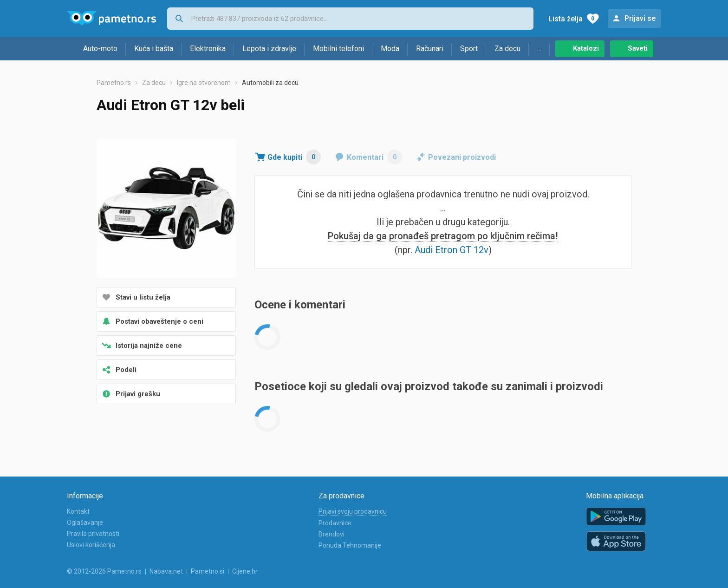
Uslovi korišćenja (91, 545)
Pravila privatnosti (93, 534)
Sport (469, 49)
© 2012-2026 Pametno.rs (104, 571)
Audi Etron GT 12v (452, 250)
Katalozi (586, 48)
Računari (430, 49)
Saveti (638, 48)
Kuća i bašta (154, 49)
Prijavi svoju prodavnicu (353, 511)
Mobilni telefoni (338, 49)
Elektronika (208, 49)
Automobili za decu (270, 83)
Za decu (507, 49)
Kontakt (78, 511)
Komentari (374, 157)
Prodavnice (335, 523)
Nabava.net (166, 571)
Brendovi (331, 534)
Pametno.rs (114, 83)
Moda (390, 49)
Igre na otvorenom (204, 83)
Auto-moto (100, 49)
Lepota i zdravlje (269, 49)
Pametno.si (208, 571)
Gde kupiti (294, 157)
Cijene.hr (245, 571)
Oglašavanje (85, 523)
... (539, 49)
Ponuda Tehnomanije (350, 545)
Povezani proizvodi (462, 157)
